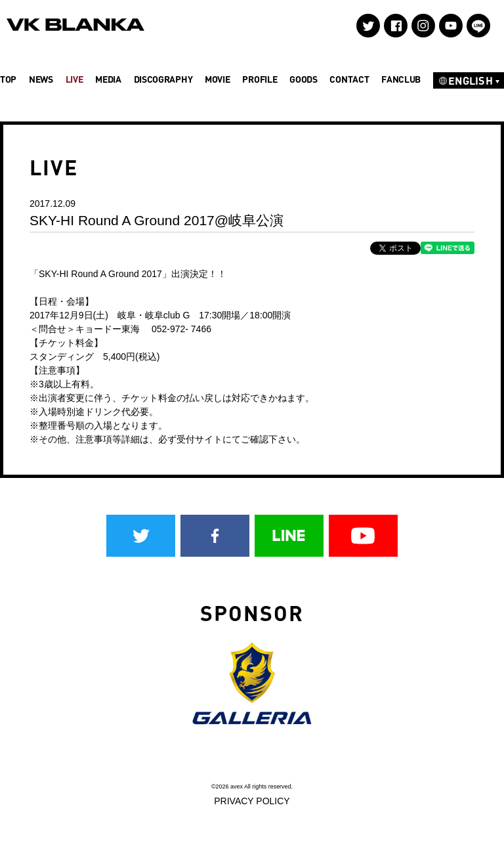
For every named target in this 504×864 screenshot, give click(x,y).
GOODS (304, 79)
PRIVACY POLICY (252, 801)
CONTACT (349, 79)
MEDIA (108, 79)
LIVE (74, 79)
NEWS (41, 79)
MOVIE (218, 79)
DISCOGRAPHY (163, 79)
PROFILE (260, 79)
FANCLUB (401, 79)
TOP (8, 79)
